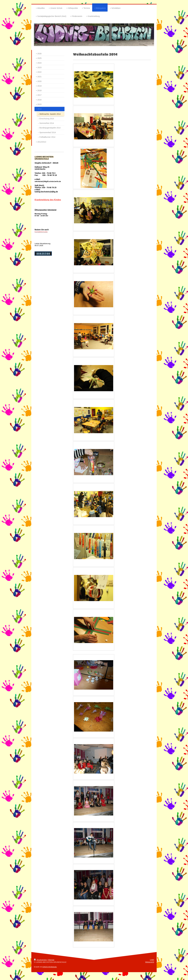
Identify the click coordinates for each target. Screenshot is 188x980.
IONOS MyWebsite (49, 967)
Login (152, 960)
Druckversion (41, 960)
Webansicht (150, 962)
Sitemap (51, 960)
